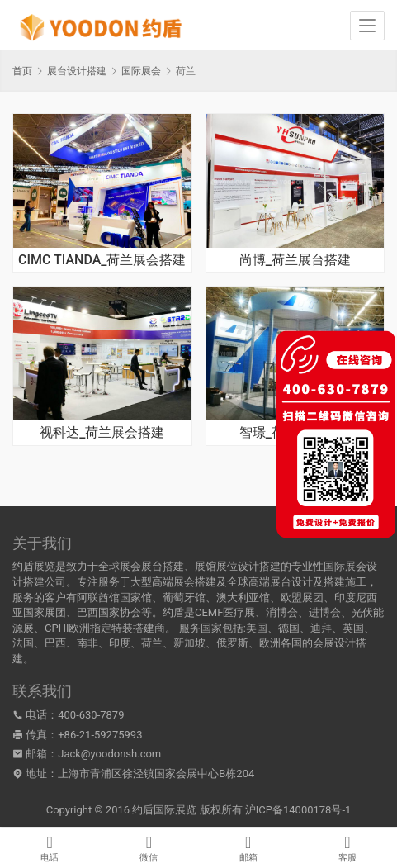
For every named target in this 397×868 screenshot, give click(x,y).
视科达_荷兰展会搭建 (102, 433)
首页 (22, 71)
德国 (289, 628)
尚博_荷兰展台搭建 (295, 260)
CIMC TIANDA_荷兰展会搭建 (102, 260)
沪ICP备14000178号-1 (298, 810)
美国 (257, 628)
